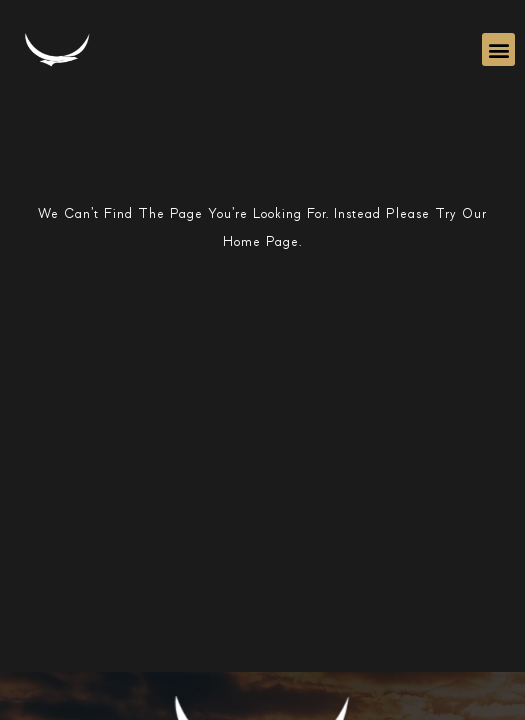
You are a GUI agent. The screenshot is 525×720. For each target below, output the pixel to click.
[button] (498, 49)
